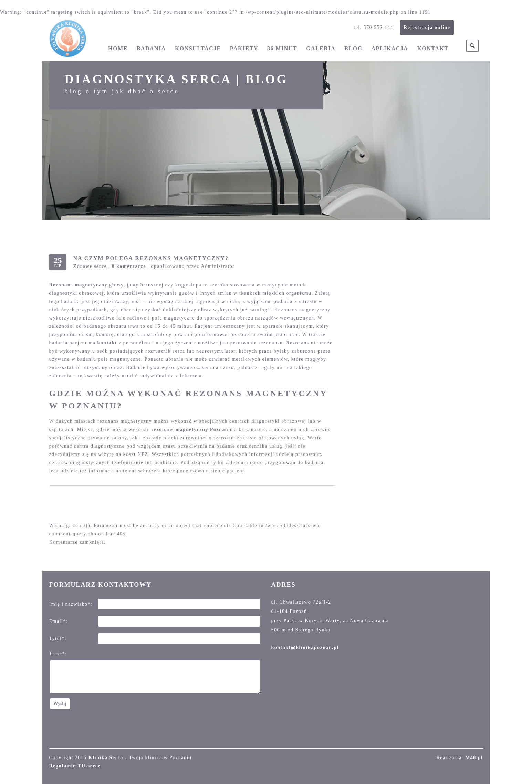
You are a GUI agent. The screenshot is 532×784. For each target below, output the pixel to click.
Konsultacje (198, 48)
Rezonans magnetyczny (79, 285)
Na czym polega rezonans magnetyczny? (151, 258)
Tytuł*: (58, 639)
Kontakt (433, 48)
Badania (151, 48)
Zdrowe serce (90, 266)
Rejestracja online (427, 27)
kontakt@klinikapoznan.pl (305, 647)
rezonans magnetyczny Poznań (190, 430)
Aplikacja (390, 48)
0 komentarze (129, 266)
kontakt (107, 343)
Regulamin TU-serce (75, 766)
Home (118, 48)
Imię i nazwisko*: (71, 604)
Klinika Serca (106, 758)
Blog (353, 48)
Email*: (59, 621)
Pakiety (244, 48)
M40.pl (474, 758)
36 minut (282, 48)
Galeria (321, 48)
